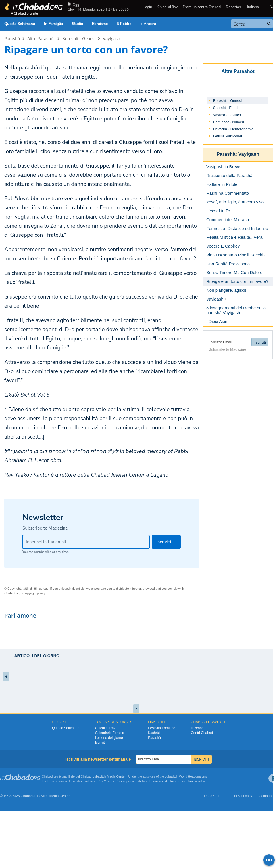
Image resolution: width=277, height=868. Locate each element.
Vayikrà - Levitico (227, 115)
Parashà (12, 38)
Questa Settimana (20, 24)
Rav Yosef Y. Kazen (111, 781)
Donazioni (234, 7)
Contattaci (266, 796)
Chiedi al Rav (167, 7)
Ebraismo (100, 24)
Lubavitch (99, 776)
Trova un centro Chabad (202, 7)
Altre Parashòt (41, 38)
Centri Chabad (202, 733)
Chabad (86, 776)
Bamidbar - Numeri (229, 122)
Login (147, 7)
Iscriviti (100, 742)
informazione (177, 781)
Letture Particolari (228, 136)
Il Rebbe (124, 24)
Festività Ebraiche (162, 728)
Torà (145, 781)
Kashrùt (154, 733)
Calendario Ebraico (110, 733)
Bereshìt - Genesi (79, 38)
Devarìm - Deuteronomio (233, 129)
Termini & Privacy (239, 796)
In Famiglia (53, 24)
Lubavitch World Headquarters (186, 776)
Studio (77, 24)
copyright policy (34, 593)
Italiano (253, 7)
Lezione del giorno (109, 738)
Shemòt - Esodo (226, 108)
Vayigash (112, 38)
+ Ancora (148, 24)
